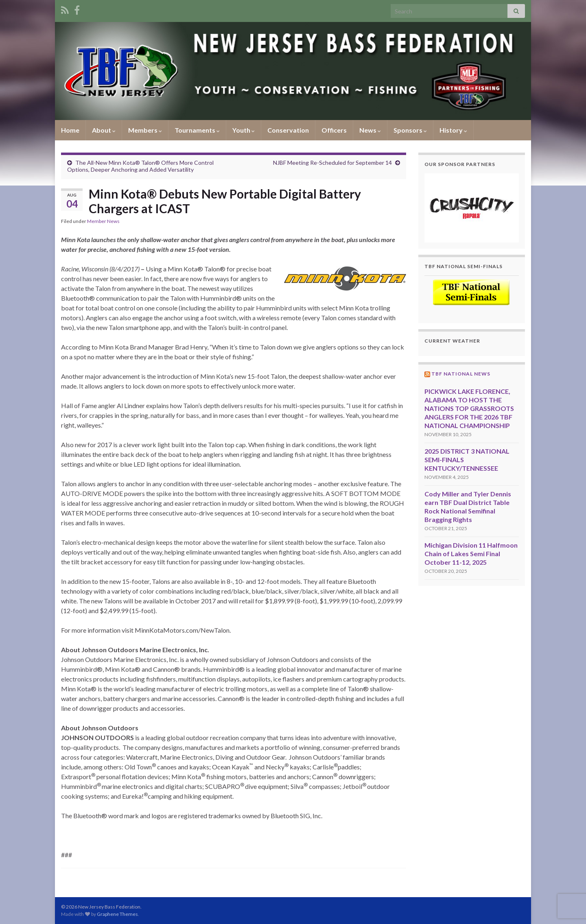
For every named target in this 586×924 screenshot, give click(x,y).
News (370, 130)
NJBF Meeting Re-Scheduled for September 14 (332, 163)
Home (70, 130)
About (104, 130)
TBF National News (461, 374)
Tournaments (197, 130)
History (453, 130)
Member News (103, 221)
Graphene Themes (117, 914)
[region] (472, 208)
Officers (334, 130)
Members (145, 130)
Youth (244, 130)
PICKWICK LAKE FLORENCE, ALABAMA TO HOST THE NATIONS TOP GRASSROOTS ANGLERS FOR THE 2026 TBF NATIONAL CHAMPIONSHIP (469, 408)
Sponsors (410, 130)
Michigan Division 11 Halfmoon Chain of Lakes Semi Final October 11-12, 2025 (471, 554)
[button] (472, 208)
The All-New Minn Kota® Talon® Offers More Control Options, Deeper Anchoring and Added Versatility (140, 166)
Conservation (288, 130)
